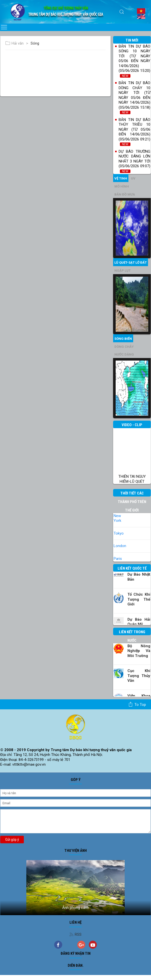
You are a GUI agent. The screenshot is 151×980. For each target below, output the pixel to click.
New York (117, 518)
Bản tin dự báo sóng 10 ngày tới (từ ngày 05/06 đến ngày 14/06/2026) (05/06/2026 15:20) (134, 61)
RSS (75, 934)
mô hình (122, 186)
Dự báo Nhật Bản (139, 577)
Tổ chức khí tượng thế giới (139, 599)
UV (133, 178)
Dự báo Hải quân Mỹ (139, 622)
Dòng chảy (124, 347)
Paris (118, 559)
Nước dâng (124, 354)
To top (137, 704)
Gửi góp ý (12, 840)
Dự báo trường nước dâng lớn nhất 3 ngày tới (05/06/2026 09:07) (134, 161)
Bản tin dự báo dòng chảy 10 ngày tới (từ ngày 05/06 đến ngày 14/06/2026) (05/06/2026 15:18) (134, 97)
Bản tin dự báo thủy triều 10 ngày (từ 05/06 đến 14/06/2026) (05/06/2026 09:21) (134, 132)
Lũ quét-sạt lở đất (131, 263)
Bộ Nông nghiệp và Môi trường (139, 651)
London (120, 546)
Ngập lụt (123, 271)
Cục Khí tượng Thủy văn (139, 676)
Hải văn (14, 43)
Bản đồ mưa (125, 194)
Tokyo (119, 533)
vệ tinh (121, 178)
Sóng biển (123, 339)
